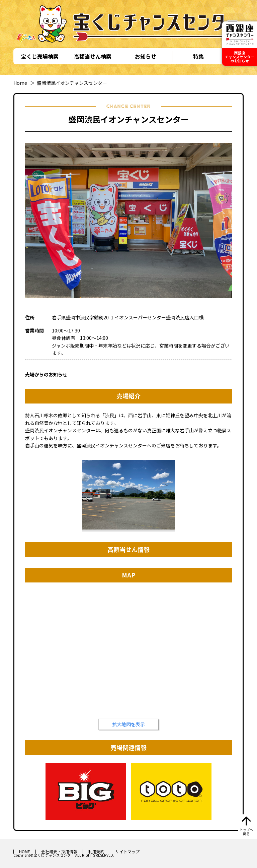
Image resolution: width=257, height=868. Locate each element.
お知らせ (146, 56)
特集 (198, 56)
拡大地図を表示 (128, 724)
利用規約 (96, 851)
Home (20, 83)
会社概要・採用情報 (59, 851)
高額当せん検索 (93, 56)
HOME (25, 851)
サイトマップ (127, 851)
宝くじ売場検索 (40, 56)
